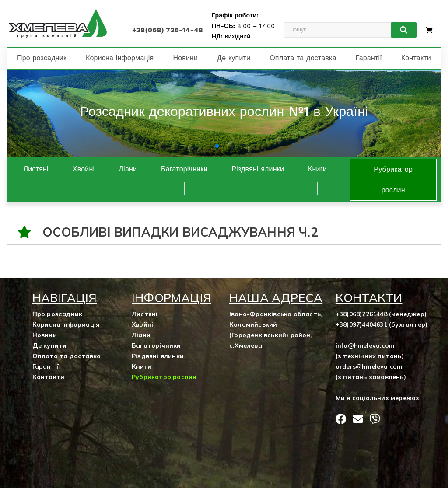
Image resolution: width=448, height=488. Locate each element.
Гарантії (369, 58)
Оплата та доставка (303, 58)
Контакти (416, 58)
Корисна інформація (120, 58)
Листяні (36, 169)
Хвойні (84, 169)
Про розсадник (42, 58)
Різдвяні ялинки (258, 169)
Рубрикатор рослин (393, 180)
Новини (185, 58)
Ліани (128, 169)
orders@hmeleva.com (369, 366)
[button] (217, 146)
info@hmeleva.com (365, 345)
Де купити (234, 58)
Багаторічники (184, 169)
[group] (224, 113)
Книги (317, 169)
